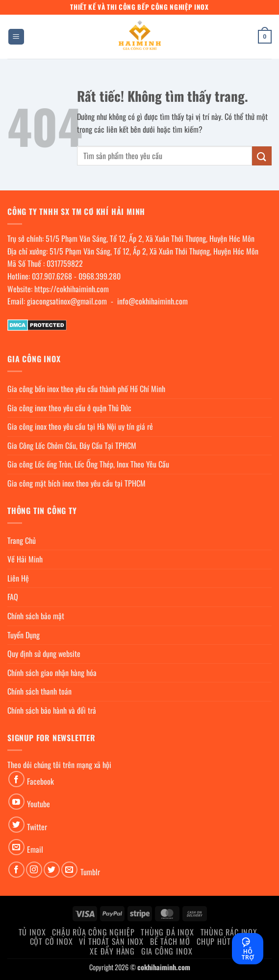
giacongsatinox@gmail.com (67, 301)
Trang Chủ (22, 540)
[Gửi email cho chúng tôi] (16, 847)
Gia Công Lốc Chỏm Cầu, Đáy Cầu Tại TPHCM (72, 445)
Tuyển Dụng (24, 635)
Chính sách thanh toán (39, 691)
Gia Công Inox (167, 951)
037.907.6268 (52, 276)
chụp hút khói (223, 941)
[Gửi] (262, 156)
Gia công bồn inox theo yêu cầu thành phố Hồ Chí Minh (86, 389)
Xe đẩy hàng (112, 951)
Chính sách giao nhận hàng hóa (52, 673)
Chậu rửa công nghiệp (93, 932)
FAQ (13, 597)
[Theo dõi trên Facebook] (16, 779)
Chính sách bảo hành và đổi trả (52, 710)
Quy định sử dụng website (44, 653)
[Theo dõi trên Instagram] (34, 870)
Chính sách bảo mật (36, 616)
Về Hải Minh (25, 559)
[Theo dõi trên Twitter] (16, 825)
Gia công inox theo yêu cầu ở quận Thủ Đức (69, 408)
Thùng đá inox (167, 932)
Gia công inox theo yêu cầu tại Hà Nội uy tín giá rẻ (80, 426)
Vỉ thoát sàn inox (111, 941)
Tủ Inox (32, 932)
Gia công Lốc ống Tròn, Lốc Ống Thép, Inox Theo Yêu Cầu (88, 464)
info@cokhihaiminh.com (152, 301)
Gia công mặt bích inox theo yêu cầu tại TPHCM (76, 483)
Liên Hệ (18, 578)
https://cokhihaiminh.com (72, 289)
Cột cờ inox (51, 941)
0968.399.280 (100, 276)
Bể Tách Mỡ (170, 941)
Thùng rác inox (229, 932)
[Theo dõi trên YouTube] (16, 802)
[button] (16, 37)
